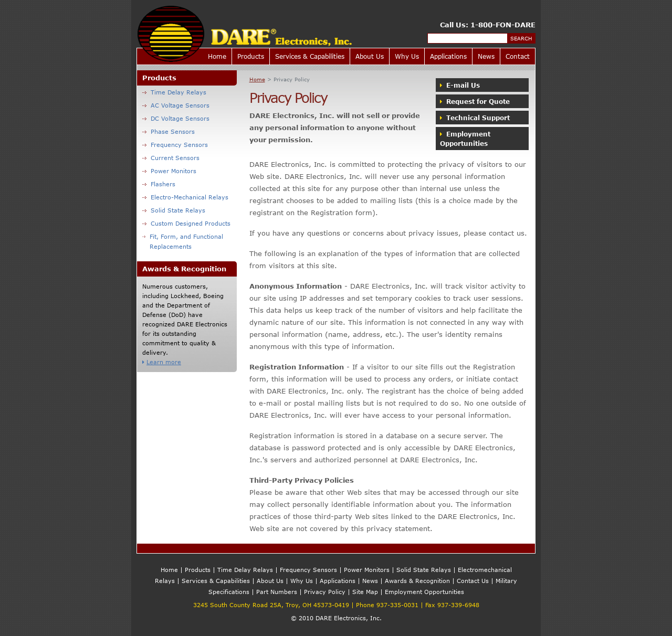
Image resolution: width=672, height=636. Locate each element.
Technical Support (475, 118)
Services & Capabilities (310, 56)
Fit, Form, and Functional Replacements (183, 241)
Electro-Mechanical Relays (185, 197)
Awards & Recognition (417, 581)
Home (217, 56)
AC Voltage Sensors (176, 105)
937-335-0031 (397, 605)
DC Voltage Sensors (176, 118)
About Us (370, 56)
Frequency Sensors (175, 145)
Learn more (162, 362)
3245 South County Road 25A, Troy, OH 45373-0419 (271, 605)
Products (251, 56)
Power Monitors (169, 171)
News (486, 56)
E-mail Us (460, 85)
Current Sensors (171, 158)
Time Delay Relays (174, 92)
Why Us (407, 56)
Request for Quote (475, 101)
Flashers (159, 184)
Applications (448, 56)
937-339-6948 (458, 605)
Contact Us (473, 581)
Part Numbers (277, 592)
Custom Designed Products (186, 223)
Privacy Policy (325, 592)
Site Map (365, 592)
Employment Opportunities (465, 139)
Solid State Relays (174, 210)
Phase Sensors (169, 131)
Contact (518, 56)
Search (521, 38)
